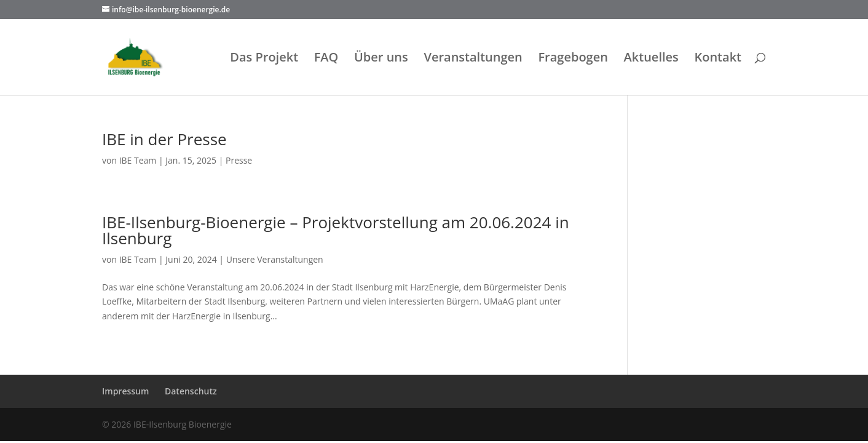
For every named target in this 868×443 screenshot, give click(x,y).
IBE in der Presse (164, 139)
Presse (239, 160)
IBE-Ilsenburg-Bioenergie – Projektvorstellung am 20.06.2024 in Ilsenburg (336, 230)
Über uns (381, 59)
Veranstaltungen (473, 59)
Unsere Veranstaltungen (275, 259)
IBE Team (138, 160)
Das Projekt (264, 59)
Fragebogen (573, 59)
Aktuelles (651, 59)
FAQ (326, 59)
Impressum (125, 391)
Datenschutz (191, 391)
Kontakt (718, 59)
